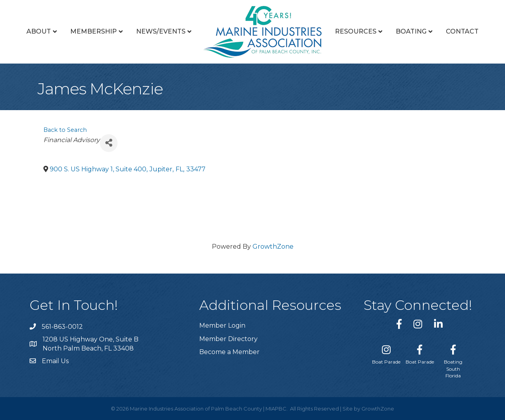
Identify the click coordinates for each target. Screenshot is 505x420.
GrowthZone (273, 247)
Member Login (222, 325)
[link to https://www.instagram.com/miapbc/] (418, 324)
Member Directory (228, 339)
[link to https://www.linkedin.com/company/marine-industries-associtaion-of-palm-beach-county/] (438, 324)
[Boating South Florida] (453, 360)
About (39, 31)
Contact (462, 31)
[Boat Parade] (386, 353)
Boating (411, 31)
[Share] (109, 143)
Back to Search (65, 130)
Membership (94, 31)
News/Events (161, 31)
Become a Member (229, 352)
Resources (356, 31)
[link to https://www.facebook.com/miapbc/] (399, 324)
